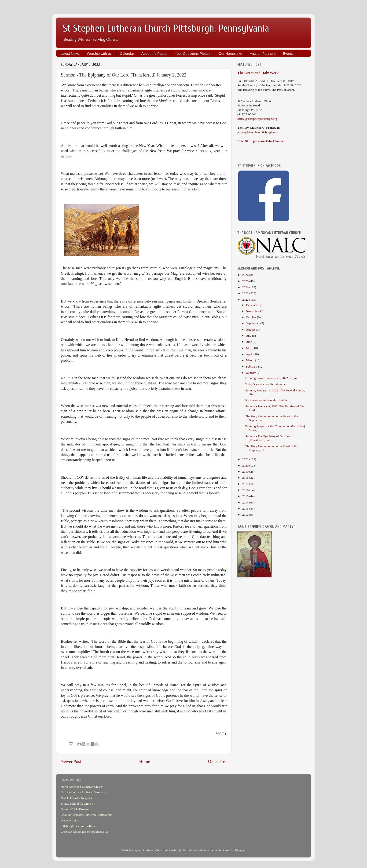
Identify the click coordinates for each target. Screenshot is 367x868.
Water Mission (70, 820)
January (251, 373)
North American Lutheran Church (82, 787)
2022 (246, 300)
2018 (246, 478)
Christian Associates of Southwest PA (84, 832)
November (253, 311)
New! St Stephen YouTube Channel (261, 141)
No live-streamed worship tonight (267, 400)
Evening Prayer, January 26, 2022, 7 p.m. (271, 378)
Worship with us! (100, 53)
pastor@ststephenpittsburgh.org (257, 132)
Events (288, 53)
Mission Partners (263, 53)
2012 (246, 515)
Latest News (70, 53)
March (251, 360)
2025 (246, 281)
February (252, 367)
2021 (246, 459)
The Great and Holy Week (258, 73)
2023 (246, 293)
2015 (246, 496)
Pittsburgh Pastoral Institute (78, 826)
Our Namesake (230, 53)
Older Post (217, 761)
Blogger (240, 850)
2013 (246, 509)
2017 (246, 484)
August (251, 330)
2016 (246, 490)
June (249, 342)
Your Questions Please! (193, 53)
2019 (246, 472)
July (249, 336)
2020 (246, 465)
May (249, 348)
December (253, 305)
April (250, 354)
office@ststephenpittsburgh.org (257, 119)
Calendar (127, 53)
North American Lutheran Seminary (83, 792)
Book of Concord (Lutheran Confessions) (87, 815)
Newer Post (71, 761)
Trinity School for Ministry (78, 804)
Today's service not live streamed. (267, 384)
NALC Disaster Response (77, 798)
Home (145, 761)
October (251, 317)
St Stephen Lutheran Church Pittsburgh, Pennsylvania (166, 28)
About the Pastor (154, 53)
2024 (246, 287)
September (253, 323)
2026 (246, 275)
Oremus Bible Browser (75, 809)
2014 (246, 502)
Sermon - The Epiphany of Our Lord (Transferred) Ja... (268, 438)
